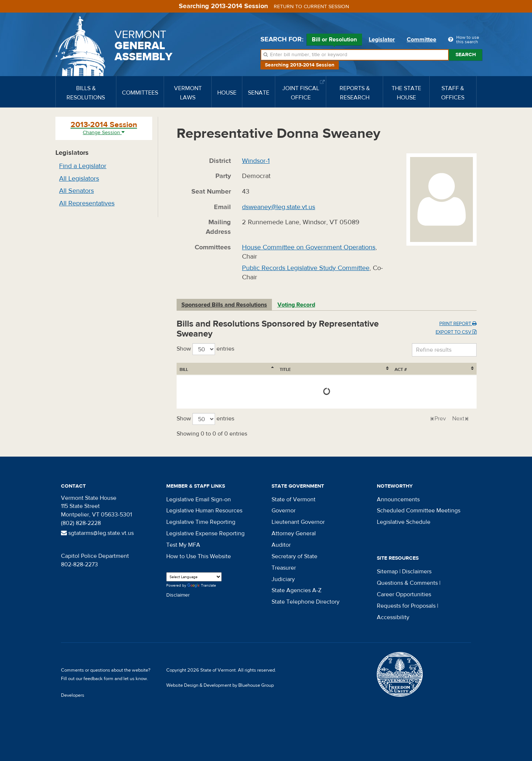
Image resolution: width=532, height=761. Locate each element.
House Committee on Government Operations (309, 247)
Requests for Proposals (406, 606)
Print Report (458, 324)
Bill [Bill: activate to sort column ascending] (184, 369)
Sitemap (387, 571)
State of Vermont (294, 499)
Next (458, 419)
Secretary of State (294, 556)
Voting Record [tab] (296, 305)
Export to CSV (456, 332)
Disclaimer (178, 595)
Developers (73, 695)
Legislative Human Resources (204, 511)
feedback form (98, 679)
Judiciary (283, 579)
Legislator (382, 40)
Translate (202, 586)
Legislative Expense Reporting (205, 533)
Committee (422, 40)
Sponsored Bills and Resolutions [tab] (224, 305)
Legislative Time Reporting (201, 522)
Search (466, 55)
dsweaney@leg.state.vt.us (279, 207)
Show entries (205, 349)
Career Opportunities (404, 594)
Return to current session (311, 7)
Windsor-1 (256, 161)
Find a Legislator (83, 166)
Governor (284, 511)
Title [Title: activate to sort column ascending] (221, 369)
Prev (440, 419)
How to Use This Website (199, 556)
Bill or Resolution (334, 41)
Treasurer (284, 568)
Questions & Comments (407, 583)
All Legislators (79, 179)
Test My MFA (183, 545)
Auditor (281, 545)
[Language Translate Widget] (194, 577)
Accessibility (393, 617)
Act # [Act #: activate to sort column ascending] (455, 369)
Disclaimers (417, 571)
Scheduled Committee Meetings (419, 511)
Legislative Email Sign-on (199, 499)
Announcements (398, 499)
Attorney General (294, 533)
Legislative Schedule (404, 522)
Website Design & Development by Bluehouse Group (220, 685)
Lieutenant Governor (298, 522)
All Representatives (87, 203)
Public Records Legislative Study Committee (306, 268)
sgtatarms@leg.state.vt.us (97, 533)
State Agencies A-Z (296, 590)
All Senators (76, 191)
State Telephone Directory (306, 602)
